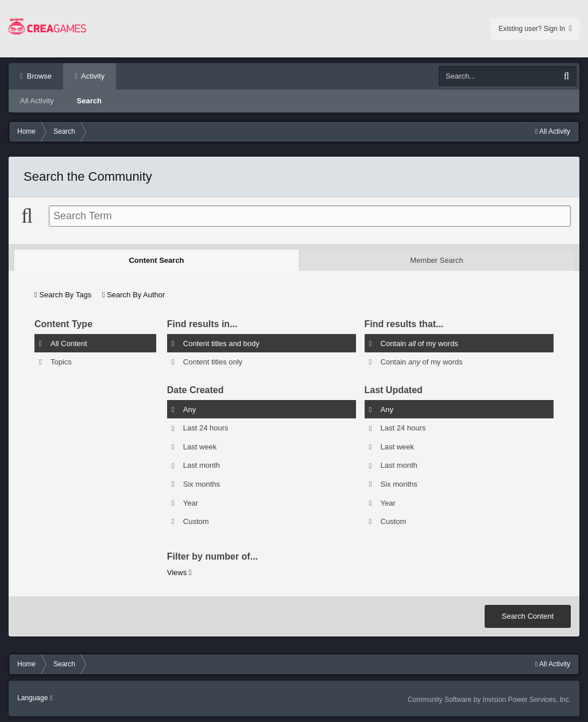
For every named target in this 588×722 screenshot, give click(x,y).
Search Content (528, 616)
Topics (61, 362)
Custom (196, 521)
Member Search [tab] (436, 260)
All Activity (37, 101)
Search (89, 101)
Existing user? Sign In (535, 29)
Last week (200, 446)
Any (189, 409)
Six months (202, 484)
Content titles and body (221, 343)
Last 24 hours (206, 428)
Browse (38, 76)
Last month (202, 465)
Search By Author (134, 295)
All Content (69, 343)
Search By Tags (63, 295)
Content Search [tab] (156, 260)
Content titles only (213, 362)
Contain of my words (419, 343)
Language (35, 698)
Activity (92, 76)
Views (179, 572)
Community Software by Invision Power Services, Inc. (489, 700)
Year (191, 502)
